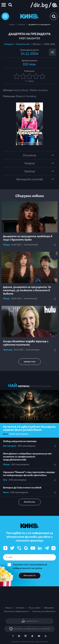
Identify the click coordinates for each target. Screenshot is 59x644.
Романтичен (23, 44)
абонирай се (29, 575)
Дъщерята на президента (39, 25)
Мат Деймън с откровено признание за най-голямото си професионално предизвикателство (28, 457)
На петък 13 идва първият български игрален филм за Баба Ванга (29, 428)
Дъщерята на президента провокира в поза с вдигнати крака (28, 238)
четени (24, 386)
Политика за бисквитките (44, 611)
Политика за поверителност (16, 611)
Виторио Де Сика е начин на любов (22, 488)
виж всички (30, 502)
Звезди (7, 245)
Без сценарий (10, 446)
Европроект (49, 608)
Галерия (29, 163)
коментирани (40, 386)
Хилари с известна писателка (26, 343)
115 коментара (31, 245)
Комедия (9, 44)
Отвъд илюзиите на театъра (20, 441)
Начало (12, 25)
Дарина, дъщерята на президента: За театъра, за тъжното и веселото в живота (27, 290)
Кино (5, 434)
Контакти (20, 608)
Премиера (8, 350)
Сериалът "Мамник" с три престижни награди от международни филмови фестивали (29, 474)
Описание (29, 155)
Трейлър (30, 171)
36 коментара (31, 299)
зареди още (29, 361)
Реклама (8, 608)
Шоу (5, 480)
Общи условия (34, 608)
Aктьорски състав (29, 179)
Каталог (22, 25)
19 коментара (33, 350)
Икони (6, 492)
